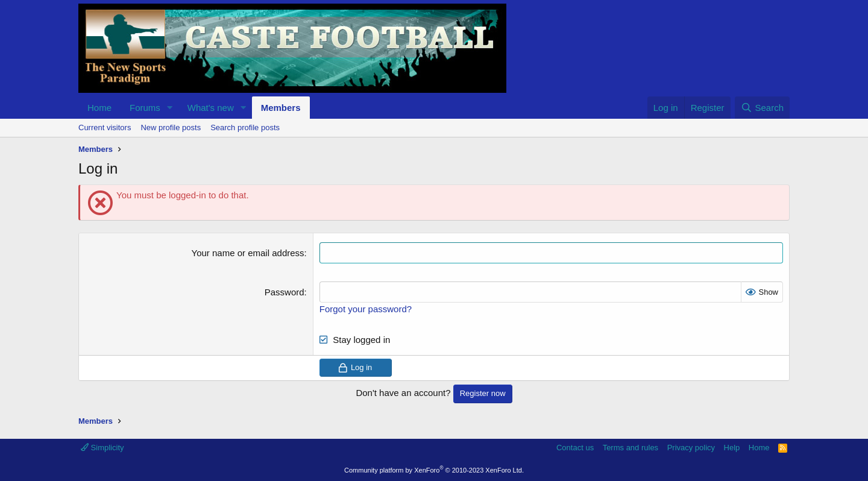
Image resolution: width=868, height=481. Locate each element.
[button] (170, 108)
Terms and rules (631, 448)
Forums (145, 108)
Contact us (575, 448)
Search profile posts (245, 127)
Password (285, 292)
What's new (211, 108)
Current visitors (105, 127)
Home (99, 108)
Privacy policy (691, 448)
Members (281, 108)
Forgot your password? (366, 309)
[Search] (762, 108)
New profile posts (171, 127)
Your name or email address (248, 253)
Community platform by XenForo (434, 470)
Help (732, 448)
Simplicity (102, 448)
